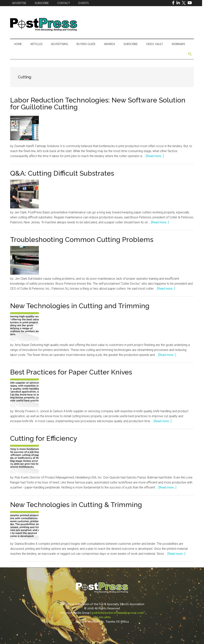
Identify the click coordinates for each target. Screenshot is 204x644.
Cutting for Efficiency (44, 438)
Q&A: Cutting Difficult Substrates (62, 173)
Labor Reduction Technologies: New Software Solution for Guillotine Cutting (98, 103)
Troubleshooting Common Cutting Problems (82, 239)
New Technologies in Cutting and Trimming (80, 306)
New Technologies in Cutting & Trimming (76, 505)
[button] (190, 54)
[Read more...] (155, 156)
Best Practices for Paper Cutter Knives (71, 372)
